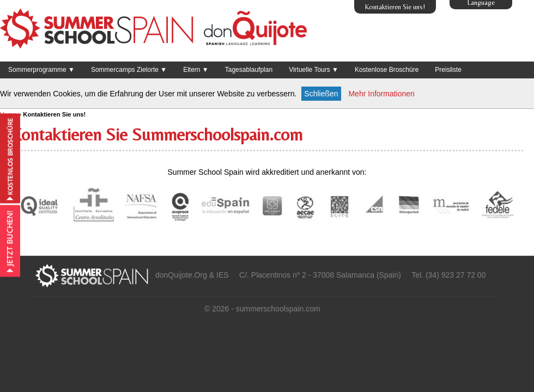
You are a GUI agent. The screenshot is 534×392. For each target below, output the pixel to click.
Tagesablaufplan (249, 70)
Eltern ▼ (196, 70)
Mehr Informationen (381, 94)
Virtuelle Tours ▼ (314, 70)
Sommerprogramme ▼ (41, 70)
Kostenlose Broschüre (387, 70)
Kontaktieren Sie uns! (395, 7)
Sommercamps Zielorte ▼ (129, 70)
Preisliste (448, 70)
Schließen (321, 94)
